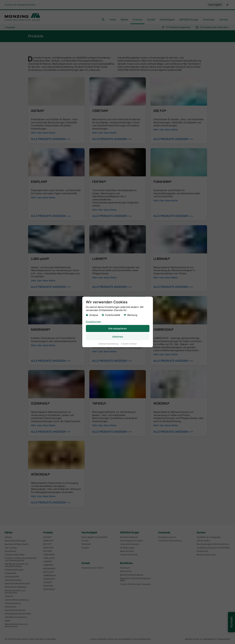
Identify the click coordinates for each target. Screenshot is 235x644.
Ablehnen (117, 337)
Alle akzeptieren (118, 328)
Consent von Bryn (129, 344)
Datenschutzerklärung (108, 344)
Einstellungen (93, 321)
